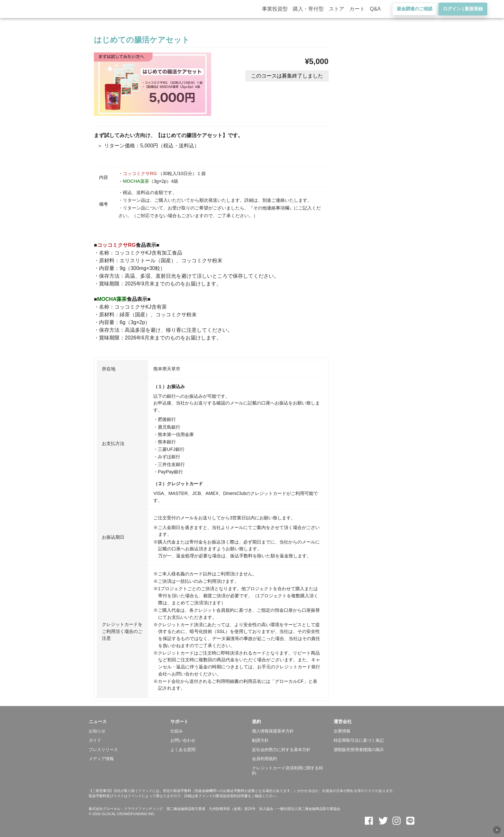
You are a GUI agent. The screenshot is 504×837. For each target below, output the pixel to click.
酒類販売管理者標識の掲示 (359, 750)
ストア (337, 11)
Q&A (375, 11)
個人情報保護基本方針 (273, 731)
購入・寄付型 (308, 11)
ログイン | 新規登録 (463, 11)
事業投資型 (275, 11)
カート (357, 11)
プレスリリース (103, 750)
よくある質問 (183, 750)
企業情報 (342, 731)
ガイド (95, 740)
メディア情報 (101, 759)
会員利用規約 (265, 759)
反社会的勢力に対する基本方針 (281, 750)
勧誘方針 (260, 740)
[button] (130, 721)
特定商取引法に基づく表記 (359, 740)
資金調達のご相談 (415, 11)
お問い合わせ (183, 740)
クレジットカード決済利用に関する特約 (288, 771)
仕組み (177, 731)
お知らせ (97, 731)
